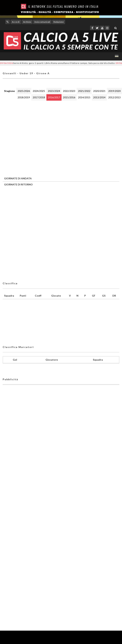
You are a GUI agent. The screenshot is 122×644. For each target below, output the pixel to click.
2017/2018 (39, 97)
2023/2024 (54, 91)
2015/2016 (69, 97)
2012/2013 (114, 97)
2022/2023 (69, 91)
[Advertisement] (33, 138)
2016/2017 (54, 97)
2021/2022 (84, 91)
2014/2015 (84, 97)
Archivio (27, 22)
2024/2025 (39, 91)
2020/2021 (99, 91)
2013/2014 (99, 97)
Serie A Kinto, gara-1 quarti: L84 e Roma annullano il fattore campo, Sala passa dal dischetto (57, 63)
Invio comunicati (42, 22)
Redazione (59, 22)
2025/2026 (24, 91)
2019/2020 (114, 91)
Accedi (16, 22)
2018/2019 (24, 97)
